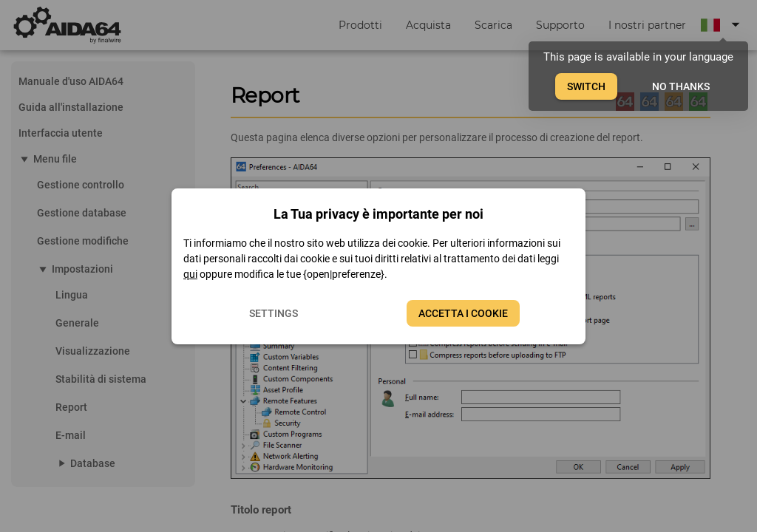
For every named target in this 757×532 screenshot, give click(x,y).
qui (190, 274)
